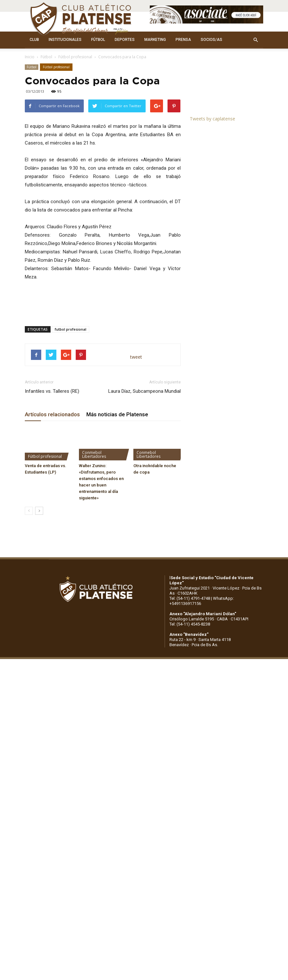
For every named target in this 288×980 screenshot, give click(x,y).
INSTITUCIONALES (65, 40)
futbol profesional (71, 329)
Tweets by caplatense (212, 119)
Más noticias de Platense (117, 414)
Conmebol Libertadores (94, 454)
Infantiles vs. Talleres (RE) (52, 391)
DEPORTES (125, 40)
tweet (136, 357)
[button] (255, 40)
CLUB (34, 40)
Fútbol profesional (75, 57)
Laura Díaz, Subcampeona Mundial (144, 391)
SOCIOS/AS (211, 40)
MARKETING (155, 40)
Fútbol (46, 57)
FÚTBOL (98, 40)
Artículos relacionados (52, 414)
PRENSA (183, 40)
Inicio (30, 57)
